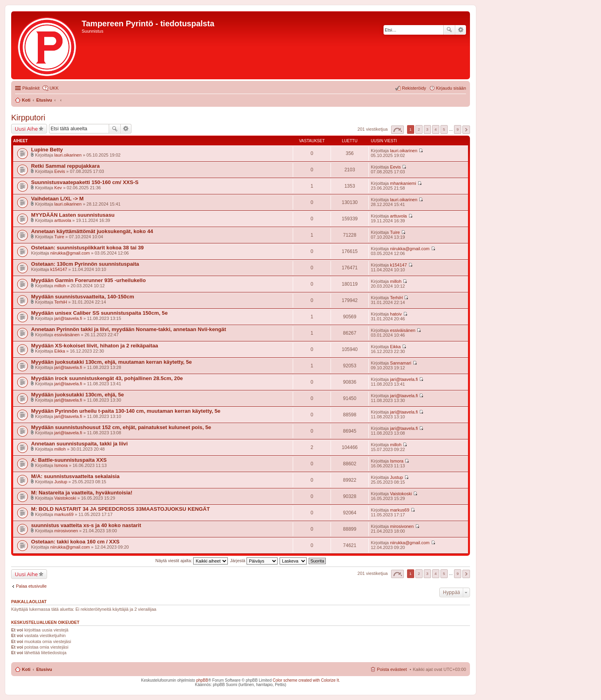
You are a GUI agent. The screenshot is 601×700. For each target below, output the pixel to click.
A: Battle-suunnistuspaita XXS (69, 460)
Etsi (449, 30)
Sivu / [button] (397, 130)
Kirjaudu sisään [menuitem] (451, 88)
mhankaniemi (403, 183)
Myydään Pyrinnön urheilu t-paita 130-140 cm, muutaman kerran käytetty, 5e (126, 411)
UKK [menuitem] (54, 88)
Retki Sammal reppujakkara (65, 166)
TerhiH (61, 302)
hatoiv (396, 314)
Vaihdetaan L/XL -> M (57, 199)
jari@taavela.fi (68, 318)
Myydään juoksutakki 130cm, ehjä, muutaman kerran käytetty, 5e (112, 362)
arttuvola (63, 220)
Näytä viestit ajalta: (192, 561)
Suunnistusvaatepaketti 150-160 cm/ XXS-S (85, 182)
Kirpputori (28, 118)
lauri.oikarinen (68, 155)
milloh (60, 286)
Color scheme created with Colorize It (306, 680)
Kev (58, 188)
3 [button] (427, 129)
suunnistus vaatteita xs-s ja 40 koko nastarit (86, 525)
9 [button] (458, 129)
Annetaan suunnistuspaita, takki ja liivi (79, 444)
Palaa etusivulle (31, 586)
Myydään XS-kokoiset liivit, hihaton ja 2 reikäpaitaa (95, 346)
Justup (61, 482)
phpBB (202, 680)
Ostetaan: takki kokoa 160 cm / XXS (75, 542)
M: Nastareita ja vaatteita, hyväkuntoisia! (82, 493)
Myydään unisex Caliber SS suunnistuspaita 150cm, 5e (99, 313)
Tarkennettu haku (461, 30)
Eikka (60, 351)
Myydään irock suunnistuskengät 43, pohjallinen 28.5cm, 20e (107, 378)
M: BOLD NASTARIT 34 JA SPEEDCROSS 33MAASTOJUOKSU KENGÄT (120, 509)
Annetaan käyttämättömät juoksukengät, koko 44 (92, 231)
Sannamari (400, 363)
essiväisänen (67, 335)
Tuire (59, 237)
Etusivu (44, 669)
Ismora (61, 465)
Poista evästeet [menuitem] (392, 669)
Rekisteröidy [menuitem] (414, 88)
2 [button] (419, 129)
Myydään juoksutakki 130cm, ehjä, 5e (77, 395)
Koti (26, 669)
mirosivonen (66, 531)
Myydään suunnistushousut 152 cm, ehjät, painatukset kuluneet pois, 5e (121, 427)
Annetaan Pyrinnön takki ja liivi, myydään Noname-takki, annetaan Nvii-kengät (129, 329)
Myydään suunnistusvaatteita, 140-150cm (83, 297)
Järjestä (254, 561)
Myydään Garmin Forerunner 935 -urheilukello (88, 280)
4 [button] (436, 129)
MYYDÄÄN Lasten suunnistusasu (73, 215)
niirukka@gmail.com (70, 253)
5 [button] (444, 129)
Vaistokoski (65, 498)
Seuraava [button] (466, 130)
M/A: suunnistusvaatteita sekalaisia (75, 476)
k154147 (59, 269)
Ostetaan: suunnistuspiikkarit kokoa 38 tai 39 (87, 248)
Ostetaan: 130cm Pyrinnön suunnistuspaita (85, 264)
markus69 (64, 514)
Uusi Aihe (26, 129)
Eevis (60, 171)
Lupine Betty (47, 150)
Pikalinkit (31, 88)
